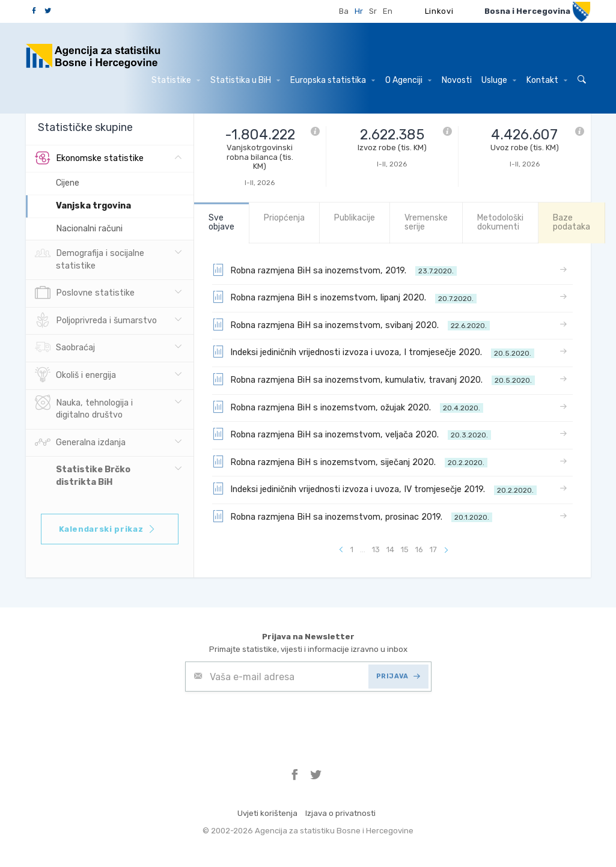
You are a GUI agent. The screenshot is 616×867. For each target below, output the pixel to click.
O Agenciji (408, 80)
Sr (373, 11)
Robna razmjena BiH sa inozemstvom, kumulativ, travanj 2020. (374, 379)
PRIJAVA (398, 676)
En (388, 11)
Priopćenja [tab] (284, 218)
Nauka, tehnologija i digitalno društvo (84, 408)
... (363, 549)
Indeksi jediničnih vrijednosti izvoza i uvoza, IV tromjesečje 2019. (374, 488)
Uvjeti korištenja (267, 813)
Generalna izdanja (80, 443)
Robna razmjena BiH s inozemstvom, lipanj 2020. (344, 297)
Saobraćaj (65, 348)
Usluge (499, 80)
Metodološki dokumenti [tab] (500, 222)
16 (419, 549)
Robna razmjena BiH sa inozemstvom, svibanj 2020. (351, 324)
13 (376, 549)
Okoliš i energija (75, 376)
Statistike (176, 80)
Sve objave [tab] (221, 222)
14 (390, 549)
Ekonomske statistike (89, 159)
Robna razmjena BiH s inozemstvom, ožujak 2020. (348, 407)
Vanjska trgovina (93, 206)
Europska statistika (333, 80)
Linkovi (439, 11)
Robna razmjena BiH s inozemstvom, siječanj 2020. (350, 461)
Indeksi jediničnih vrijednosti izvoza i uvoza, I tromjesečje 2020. (373, 351)
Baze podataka (572, 222)
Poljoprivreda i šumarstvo (96, 321)
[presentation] (276, 721)
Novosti (457, 80)
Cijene (68, 183)
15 (405, 549)
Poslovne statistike (85, 293)
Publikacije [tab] (355, 218)
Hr (359, 11)
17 (433, 549)
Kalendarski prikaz (108, 529)
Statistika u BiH (245, 80)
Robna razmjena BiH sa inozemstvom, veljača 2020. (352, 434)
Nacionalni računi (89, 229)
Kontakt (547, 80)
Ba (344, 11)
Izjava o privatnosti (340, 813)
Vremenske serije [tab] (426, 222)
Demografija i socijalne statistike (90, 258)
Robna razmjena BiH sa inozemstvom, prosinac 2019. (352, 516)
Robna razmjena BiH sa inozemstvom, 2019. (334, 270)
